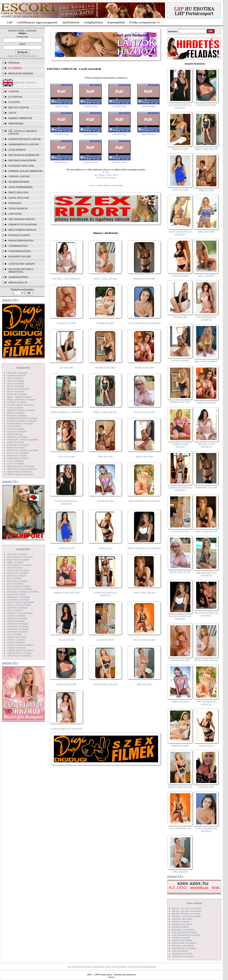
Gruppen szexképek (17, 431)
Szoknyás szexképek (17, 618)
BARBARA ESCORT (144, 279)
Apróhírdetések (71, 22)
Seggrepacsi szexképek (18, 597)
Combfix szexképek (17, 402)
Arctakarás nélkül (22, 219)
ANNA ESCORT (180, 276)
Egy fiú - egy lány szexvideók (187, 908)
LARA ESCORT (67, 548)
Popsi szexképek (15, 584)
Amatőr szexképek (16, 375)
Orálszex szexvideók (182, 940)
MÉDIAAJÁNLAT (18, 282)
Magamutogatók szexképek (21, 466)
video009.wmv (61, 162)
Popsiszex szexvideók (183, 946)
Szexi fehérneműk (21, 187)
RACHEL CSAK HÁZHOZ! (66, 279)
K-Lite (106, 172)
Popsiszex (15, 203)
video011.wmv (119, 162)
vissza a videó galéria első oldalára (106, 185)
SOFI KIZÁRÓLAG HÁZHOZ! (144, 501)
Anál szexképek (15, 378)
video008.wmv (148, 134)
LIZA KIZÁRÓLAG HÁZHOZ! (66, 729)
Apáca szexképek (16, 381)
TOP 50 (12, 113)
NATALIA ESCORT (66, 684)
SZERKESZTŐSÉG (18, 277)
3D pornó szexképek (17, 373)
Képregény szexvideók (183, 930)
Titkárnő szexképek (17, 637)
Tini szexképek (15, 634)
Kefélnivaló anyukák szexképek (23, 450)
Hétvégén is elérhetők (24, 155)
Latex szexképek (15, 461)
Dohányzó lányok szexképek (21, 410)
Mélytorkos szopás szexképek (22, 469)
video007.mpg (119, 134)
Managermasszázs (21, 240)
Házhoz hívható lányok (25, 139)
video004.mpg (148, 106)
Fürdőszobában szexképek (20, 423)
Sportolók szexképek (17, 608)
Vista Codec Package (106, 177)
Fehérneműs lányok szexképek (22, 418)
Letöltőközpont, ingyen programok (37, 22)
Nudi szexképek (15, 567)
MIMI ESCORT (180, 149)
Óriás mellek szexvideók (184, 943)
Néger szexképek (15, 562)
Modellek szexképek (17, 554)
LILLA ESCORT (66, 457)
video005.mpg (61, 134)
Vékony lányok (19, 176)
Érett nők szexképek (17, 415)
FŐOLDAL (14, 63)
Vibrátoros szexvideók (183, 956)
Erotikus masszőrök (22, 160)
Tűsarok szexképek (17, 648)
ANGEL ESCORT (144, 457)
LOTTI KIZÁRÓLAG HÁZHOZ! (144, 323)
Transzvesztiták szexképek (20, 645)
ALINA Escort (105, 548)
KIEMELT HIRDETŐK (20, 118)
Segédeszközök (19, 182)
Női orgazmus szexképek (19, 565)
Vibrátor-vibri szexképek (19, 653)
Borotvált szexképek (17, 394)
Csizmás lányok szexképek (20, 405)
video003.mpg (119, 106)
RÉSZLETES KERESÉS (21, 73)
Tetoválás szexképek (17, 632)
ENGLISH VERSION (25, 83)
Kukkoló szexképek (17, 455)
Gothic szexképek (16, 429)
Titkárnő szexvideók (182, 954)
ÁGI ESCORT (67, 368)
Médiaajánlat (150, 967)
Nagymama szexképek (18, 559)
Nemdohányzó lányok (24, 144)
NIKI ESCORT (144, 684)
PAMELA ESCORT (145, 368)
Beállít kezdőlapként (95, 967)
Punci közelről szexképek (20, 589)
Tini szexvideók (180, 951)
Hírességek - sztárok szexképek (22, 439)
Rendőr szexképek (16, 594)
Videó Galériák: (194, 903)
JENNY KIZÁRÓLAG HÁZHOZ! (144, 548)
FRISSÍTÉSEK (16, 123)
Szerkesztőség (134, 967)
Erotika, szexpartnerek (142, 22)
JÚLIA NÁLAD (66, 640)
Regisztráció (14, 56)
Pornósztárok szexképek (19, 586)
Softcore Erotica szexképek (20, 602)
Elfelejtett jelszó (29, 56)
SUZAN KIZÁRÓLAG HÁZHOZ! (67, 502)
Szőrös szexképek (16, 621)
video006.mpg (90, 134)
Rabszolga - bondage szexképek (23, 592)
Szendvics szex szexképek (20, 613)
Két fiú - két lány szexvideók (186, 914)
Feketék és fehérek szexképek (22, 421)
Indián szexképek (16, 442)
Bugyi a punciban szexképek (21, 399)
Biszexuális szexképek (18, 389)
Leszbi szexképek (16, 463)
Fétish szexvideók (181, 922)
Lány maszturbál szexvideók (186, 935)
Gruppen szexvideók (182, 924)
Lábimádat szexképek (18, 458)
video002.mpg (90, 106)
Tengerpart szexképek (18, 626)
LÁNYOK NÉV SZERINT (22, 264)
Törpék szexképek (16, 640)
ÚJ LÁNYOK (15, 97)
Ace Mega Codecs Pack (106, 175)
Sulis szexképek (15, 610)
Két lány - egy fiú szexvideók (186, 916)
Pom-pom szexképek (17, 581)
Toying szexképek (16, 642)
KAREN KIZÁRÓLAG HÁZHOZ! (105, 594)
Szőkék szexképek (16, 616)
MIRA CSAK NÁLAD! (105, 412)
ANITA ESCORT (105, 501)
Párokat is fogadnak (23, 224)
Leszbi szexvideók (181, 938)
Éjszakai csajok (19, 235)
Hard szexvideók (180, 927)
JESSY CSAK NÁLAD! (106, 279)
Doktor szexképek (16, 413)
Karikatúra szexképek (18, 445)
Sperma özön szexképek (19, 605)
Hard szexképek (15, 434)
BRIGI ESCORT (206, 232)
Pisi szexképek (14, 578)
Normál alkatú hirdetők (25, 171)
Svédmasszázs (18, 246)
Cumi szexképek (15, 407)
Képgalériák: (23, 368)
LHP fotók (15, 214)
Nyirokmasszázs (20, 251)
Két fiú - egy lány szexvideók (186, 911)
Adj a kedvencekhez (116, 967)
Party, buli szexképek (18, 573)
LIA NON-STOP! (105, 640)
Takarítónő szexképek (18, 624)
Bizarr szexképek (16, 391)
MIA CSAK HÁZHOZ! (206, 361)
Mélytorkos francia (22, 230)
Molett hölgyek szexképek (20, 557)
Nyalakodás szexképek (18, 570)
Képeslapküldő (116, 22)
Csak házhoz (17, 150)
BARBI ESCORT (106, 323)
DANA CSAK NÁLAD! (105, 684)
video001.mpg (61, 106)
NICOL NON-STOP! (145, 412)
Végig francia (18, 208)
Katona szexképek (16, 447)
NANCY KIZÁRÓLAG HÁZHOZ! (180, 233)
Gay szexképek (15, 426)
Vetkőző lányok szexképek (20, 650)
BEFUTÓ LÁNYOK (19, 107)
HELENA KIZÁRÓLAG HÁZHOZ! (206, 614)
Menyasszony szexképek (19, 471)
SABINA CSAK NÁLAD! (66, 593)
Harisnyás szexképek (17, 437)
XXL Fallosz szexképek (19, 656)
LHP (10, 22)
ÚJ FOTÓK (14, 102)
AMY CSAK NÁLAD (144, 593)
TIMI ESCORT (105, 457)
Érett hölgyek (18, 192)
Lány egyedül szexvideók (184, 932)
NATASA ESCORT (66, 323)
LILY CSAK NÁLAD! (144, 640)
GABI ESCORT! (206, 787)
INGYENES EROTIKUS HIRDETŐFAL (21, 270)
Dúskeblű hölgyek (21, 166)
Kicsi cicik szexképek (18, 453)
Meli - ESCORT (206, 276)
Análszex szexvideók (182, 919)
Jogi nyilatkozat (75, 967)
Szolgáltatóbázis (93, 22)
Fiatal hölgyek (19, 198)
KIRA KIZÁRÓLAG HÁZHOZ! (66, 412)
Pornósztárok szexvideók (184, 948)
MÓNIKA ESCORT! (105, 368)
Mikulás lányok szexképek (20, 474)
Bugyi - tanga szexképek (19, 397)
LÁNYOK (14, 91)
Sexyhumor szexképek (18, 600)
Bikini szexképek (16, 386)
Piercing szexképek (17, 576)
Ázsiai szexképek (16, 383)
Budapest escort (20, 256)
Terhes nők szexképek (18, 629)
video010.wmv (90, 162)
